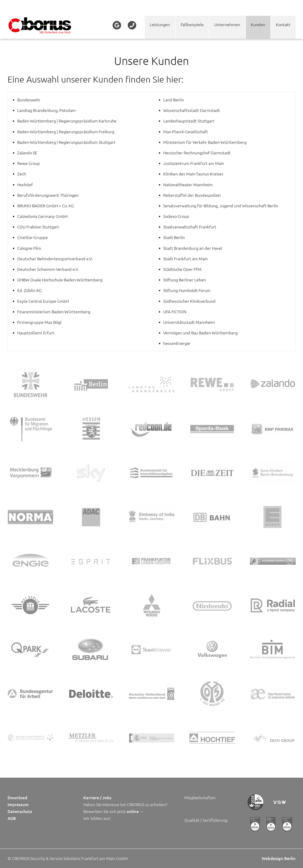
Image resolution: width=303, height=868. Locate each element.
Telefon (132, 25)
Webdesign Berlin (279, 858)
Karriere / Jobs (97, 797)
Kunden (258, 24)
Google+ (117, 25)
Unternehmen (227, 24)
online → (135, 811)
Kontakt (283, 24)
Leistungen (160, 24)
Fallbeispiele (192, 24)
